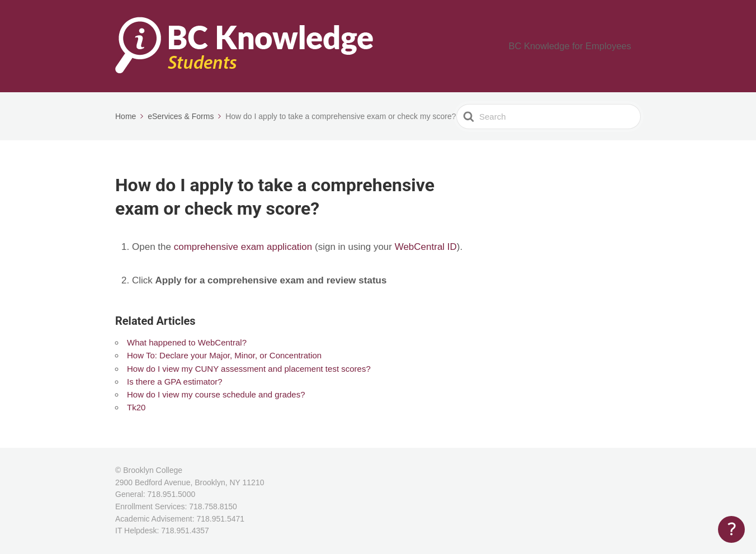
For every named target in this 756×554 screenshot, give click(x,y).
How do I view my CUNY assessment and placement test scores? (249, 369)
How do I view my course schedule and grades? (216, 394)
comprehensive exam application (243, 247)
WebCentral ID (426, 247)
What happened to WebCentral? (187, 342)
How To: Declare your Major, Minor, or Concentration (224, 355)
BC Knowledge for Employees (581, 46)
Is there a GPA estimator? (175, 382)
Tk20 (136, 407)
